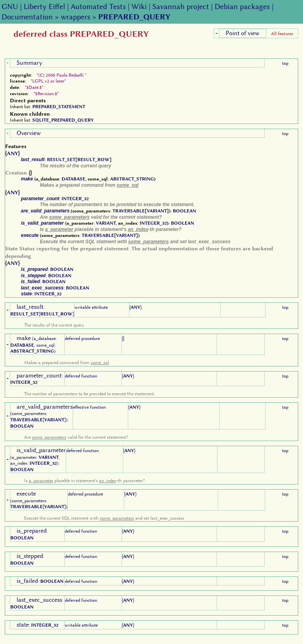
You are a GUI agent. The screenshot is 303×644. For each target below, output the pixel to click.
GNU (10, 7)
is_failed (30, 282)
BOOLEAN (184, 211)
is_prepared (34, 269)
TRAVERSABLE (129, 211)
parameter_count (40, 199)
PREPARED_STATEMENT (59, 107)
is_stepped (33, 276)
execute (30, 235)
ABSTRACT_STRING (132, 179)
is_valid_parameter (42, 223)
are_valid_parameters (45, 211)
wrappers (76, 17)
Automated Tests (98, 7)
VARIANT (157, 211)
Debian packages (242, 7)
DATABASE (73, 179)
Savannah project (181, 7)
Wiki (139, 7)
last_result (33, 160)
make (27, 179)
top (285, 63)
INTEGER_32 (75, 199)
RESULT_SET (61, 160)
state (26, 294)
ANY (12, 153)
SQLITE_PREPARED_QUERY (63, 120)
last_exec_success (42, 288)
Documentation (27, 17)
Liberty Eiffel (44, 7)
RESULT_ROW (94, 160)
